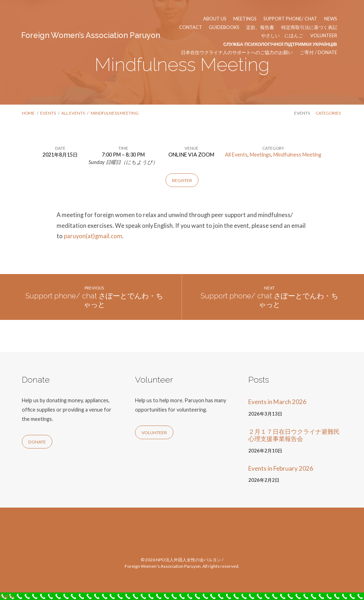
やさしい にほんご (282, 36)
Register (182, 180)
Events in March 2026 (277, 402)
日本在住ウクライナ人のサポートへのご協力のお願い (237, 52)
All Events (73, 113)
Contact (191, 27)
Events (48, 113)
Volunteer (324, 36)
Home (28, 113)
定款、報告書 (260, 27)
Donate (37, 442)
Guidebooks (224, 27)
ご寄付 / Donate (318, 52)
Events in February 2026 (281, 468)
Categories (328, 113)
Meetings (245, 19)
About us (215, 19)
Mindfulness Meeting (115, 113)
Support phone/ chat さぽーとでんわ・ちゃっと (94, 300)
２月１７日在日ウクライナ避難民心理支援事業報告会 (294, 435)
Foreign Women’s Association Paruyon (91, 35)
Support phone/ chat (290, 19)
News (331, 19)
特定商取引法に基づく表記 (309, 27)
